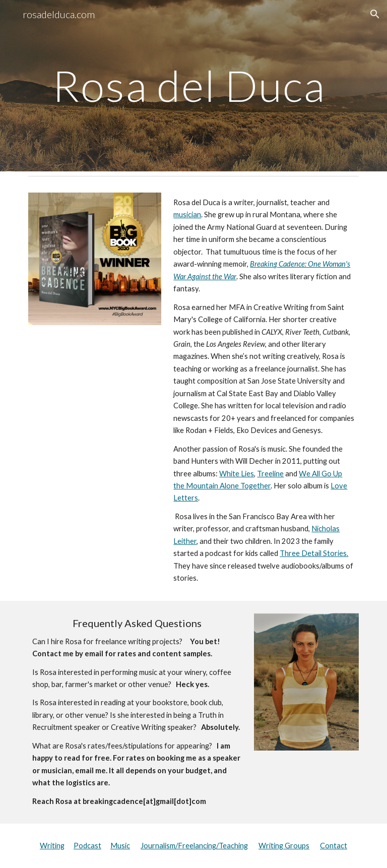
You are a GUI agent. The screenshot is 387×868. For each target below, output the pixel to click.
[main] (193, 85)
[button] (375, 14)
